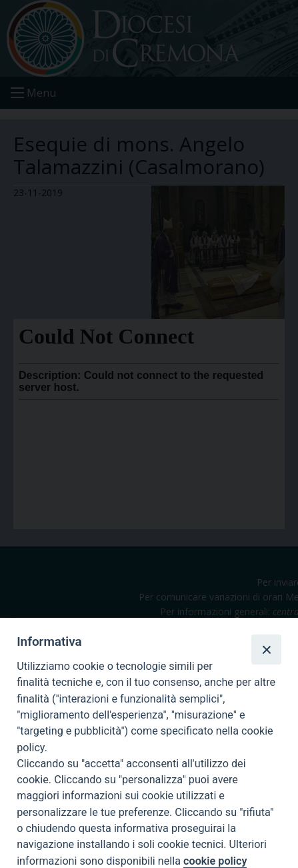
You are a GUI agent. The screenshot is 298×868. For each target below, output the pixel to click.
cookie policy (215, 861)
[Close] (266, 649)
